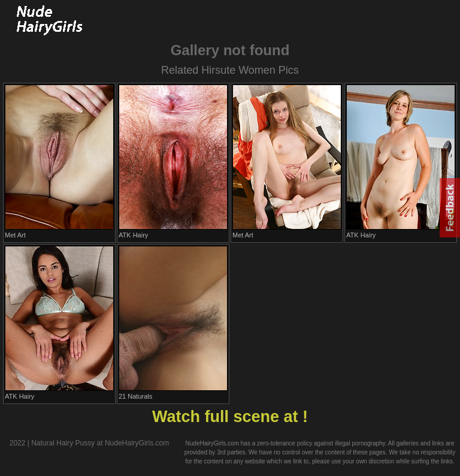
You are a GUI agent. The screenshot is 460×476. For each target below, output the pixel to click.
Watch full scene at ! (230, 417)
